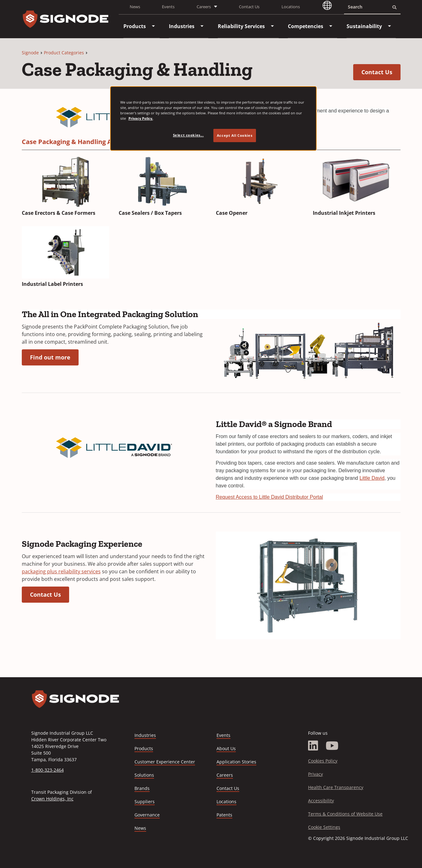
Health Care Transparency (336, 787)
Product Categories (64, 53)
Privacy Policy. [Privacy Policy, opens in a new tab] (141, 118)
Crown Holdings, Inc (52, 799)
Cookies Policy (323, 761)
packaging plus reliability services (61, 571)
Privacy (315, 774)
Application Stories (236, 762)
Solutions (144, 775)
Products (144, 748)
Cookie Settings (324, 827)
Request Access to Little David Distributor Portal (270, 497)
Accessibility (321, 801)
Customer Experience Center (165, 762)
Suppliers (145, 802)
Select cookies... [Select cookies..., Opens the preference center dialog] (188, 135)
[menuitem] (135, 26)
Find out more (54, 357)
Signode (30, 53)
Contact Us (249, 7)
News (135, 7)
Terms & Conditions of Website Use (345, 814)
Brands (142, 788)
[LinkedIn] (313, 746)
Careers (225, 775)
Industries (145, 735)
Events (168, 7)
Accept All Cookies (235, 135)
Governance (147, 815)
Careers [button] (204, 7)
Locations (291, 7)
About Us (226, 748)
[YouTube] (332, 746)
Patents (224, 815)
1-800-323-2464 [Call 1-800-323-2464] (48, 770)
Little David (372, 478)
